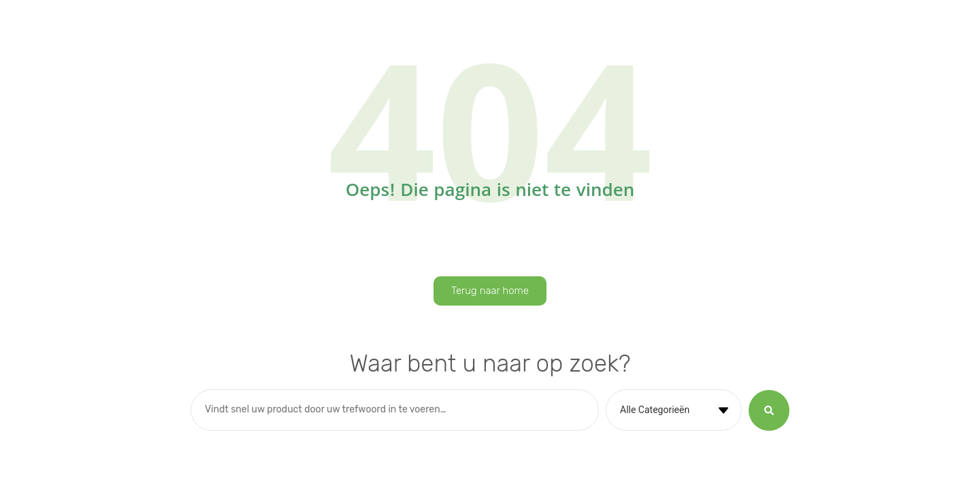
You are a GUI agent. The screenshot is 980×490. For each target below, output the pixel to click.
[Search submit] (769, 410)
